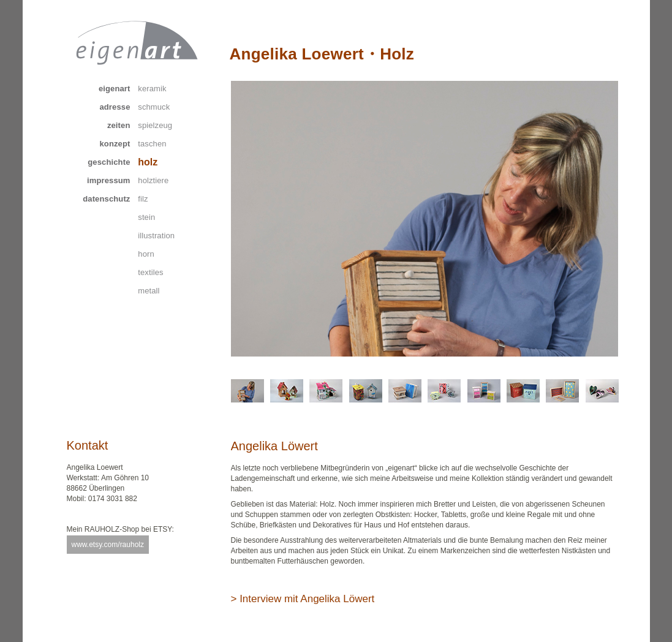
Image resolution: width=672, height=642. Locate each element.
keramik (152, 89)
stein (146, 217)
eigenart (115, 89)
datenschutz (106, 199)
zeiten (119, 125)
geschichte (109, 162)
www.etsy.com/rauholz (108, 545)
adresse (115, 107)
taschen (152, 144)
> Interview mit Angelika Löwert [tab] (303, 599)
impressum (109, 180)
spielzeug (155, 125)
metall (149, 291)
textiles (150, 272)
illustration (156, 236)
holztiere (153, 180)
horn (146, 254)
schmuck (154, 107)
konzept (115, 144)
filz (143, 199)
